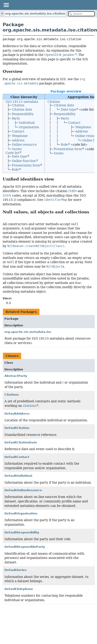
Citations (12, 395)
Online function (24, 161)
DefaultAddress (17, 414)
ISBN (72, 191)
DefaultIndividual (18, 476)
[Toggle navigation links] (6, 5)
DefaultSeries (15, 570)
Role (15, 170)
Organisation (29, 127)
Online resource (24, 145)
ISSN (7, 195)
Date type (19, 156)
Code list (12, 153)
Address (18, 140)
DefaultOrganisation (21, 513)
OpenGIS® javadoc (59, 55)
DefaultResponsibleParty (25, 547)
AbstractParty (16, 376)
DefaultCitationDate (21, 442)
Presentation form (26, 165)
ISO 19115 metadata (22, 102)
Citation (18, 105)
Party (16, 118)
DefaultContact (17, 457)
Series (17, 149)
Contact (18, 131)
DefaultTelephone (19, 589)
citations (29, 406)
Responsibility (23, 114)
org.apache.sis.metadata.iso (28, 332)
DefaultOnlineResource (23, 490)
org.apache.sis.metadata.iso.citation (35, 14)
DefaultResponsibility (22, 532)
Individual (27, 123)
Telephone (20, 136)
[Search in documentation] (81, 14)
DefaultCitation (17, 428)
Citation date (22, 109)
